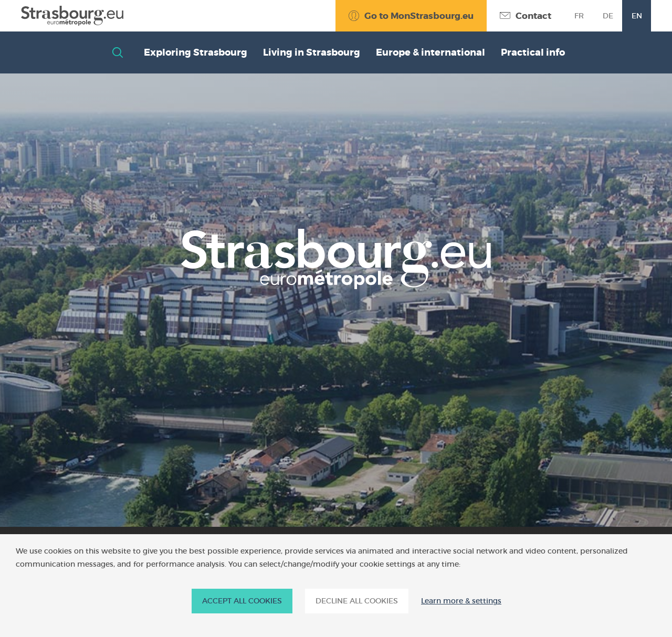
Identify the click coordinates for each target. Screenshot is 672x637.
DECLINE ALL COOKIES (357, 601)
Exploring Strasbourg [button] (196, 52)
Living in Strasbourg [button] (312, 52)
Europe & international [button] (430, 52)
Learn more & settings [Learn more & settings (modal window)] (461, 601)
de (608, 16)
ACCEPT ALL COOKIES (242, 601)
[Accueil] (72, 16)
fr (579, 16)
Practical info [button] (533, 52)
